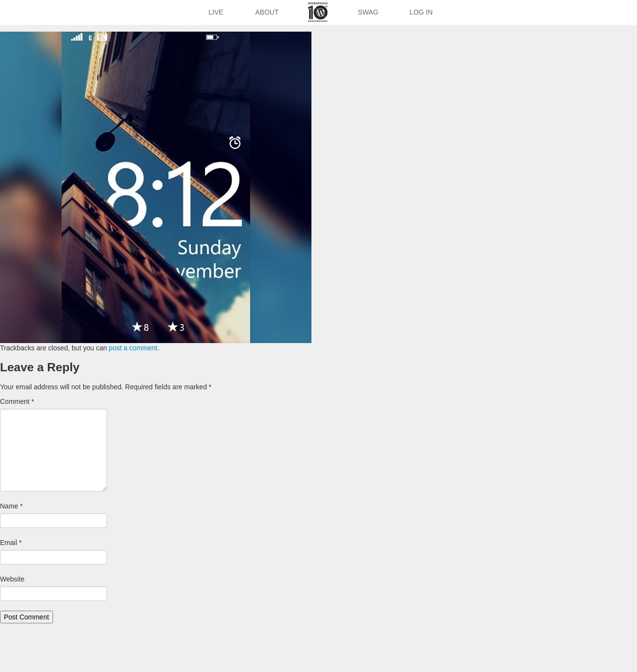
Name (11, 506)
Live (216, 12)
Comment (17, 401)
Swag (368, 12)
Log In (421, 12)
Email (11, 543)
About (267, 12)
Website (12, 579)
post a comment (133, 348)
